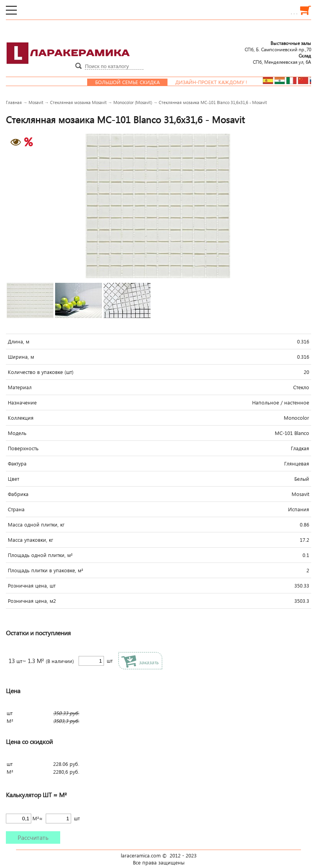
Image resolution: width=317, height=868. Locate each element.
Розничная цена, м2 (32, 601)
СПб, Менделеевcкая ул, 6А (282, 59)
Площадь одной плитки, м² (40, 555)
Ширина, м (21, 357)
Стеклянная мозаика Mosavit (78, 102)
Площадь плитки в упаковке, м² (46, 570)
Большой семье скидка (133, 82)
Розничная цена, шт (32, 586)
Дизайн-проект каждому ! (217, 82)
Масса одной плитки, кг (36, 525)
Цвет (13, 479)
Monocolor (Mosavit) (133, 102)
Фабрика (18, 494)
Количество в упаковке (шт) (41, 372)
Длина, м (19, 341)
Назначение (22, 403)
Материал (20, 387)
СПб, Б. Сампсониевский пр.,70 (278, 46)
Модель (17, 433)
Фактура (17, 464)
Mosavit (36, 102)
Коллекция (21, 418)
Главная (14, 102)
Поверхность (23, 448)
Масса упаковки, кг (30, 540)
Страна (16, 509)
